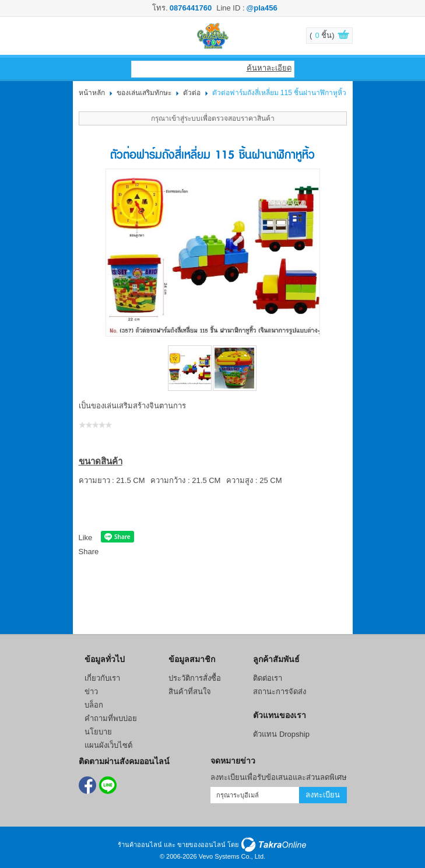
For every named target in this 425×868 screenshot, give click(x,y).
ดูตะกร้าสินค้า (338, 36)
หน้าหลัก (92, 93)
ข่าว (91, 692)
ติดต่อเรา (268, 678)
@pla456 (262, 8)
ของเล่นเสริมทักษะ (144, 93)
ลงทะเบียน (323, 795)
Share (89, 552)
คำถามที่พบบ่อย (111, 718)
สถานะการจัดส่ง (280, 692)
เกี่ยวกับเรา (102, 678)
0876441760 (191, 8)
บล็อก (94, 705)
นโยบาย (98, 732)
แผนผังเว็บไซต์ (108, 745)
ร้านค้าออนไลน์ (140, 845)
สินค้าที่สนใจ (190, 692)
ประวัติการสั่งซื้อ (195, 678)
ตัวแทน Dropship (281, 734)
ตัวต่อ (192, 93)
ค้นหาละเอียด (269, 68)
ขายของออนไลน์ (201, 845)
